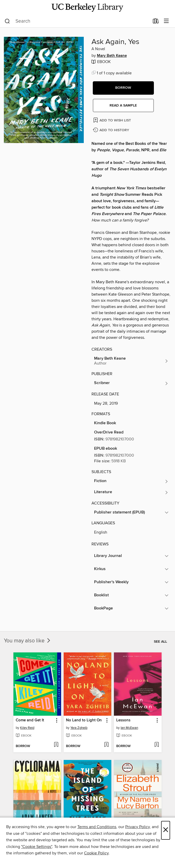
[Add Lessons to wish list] (157, 745)
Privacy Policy (137, 827)
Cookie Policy (96, 853)
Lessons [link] (123, 720)
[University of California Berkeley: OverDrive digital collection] (87, 8)
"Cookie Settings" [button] (37, 847)
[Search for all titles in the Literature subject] (131, 492)
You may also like (28, 641)
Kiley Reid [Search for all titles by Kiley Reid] (27, 728)
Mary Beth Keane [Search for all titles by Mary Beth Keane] (112, 56)
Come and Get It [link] (30, 720)
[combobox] (77, 21)
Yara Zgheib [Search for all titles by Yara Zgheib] (79, 728)
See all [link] (160, 642)
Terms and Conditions (97, 827)
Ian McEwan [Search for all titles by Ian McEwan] (129, 728)
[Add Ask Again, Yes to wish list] (112, 120)
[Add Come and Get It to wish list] (56, 745)
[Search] (7, 21)
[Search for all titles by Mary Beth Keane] (131, 361)
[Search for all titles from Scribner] (131, 383)
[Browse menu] (166, 21)
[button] (123, 88)
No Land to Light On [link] (84, 720)
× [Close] (166, 830)
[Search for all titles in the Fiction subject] (131, 481)
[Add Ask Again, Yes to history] (112, 130)
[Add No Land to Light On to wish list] (106, 745)
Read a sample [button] (123, 105)
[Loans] (156, 22)
